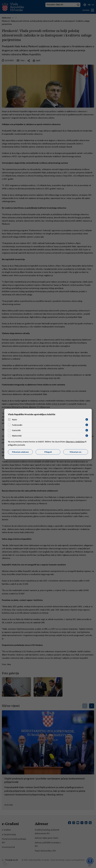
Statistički (16, 430)
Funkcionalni (17, 425)
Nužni (14, 420)
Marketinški (17, 436)
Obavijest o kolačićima (75, 442)
